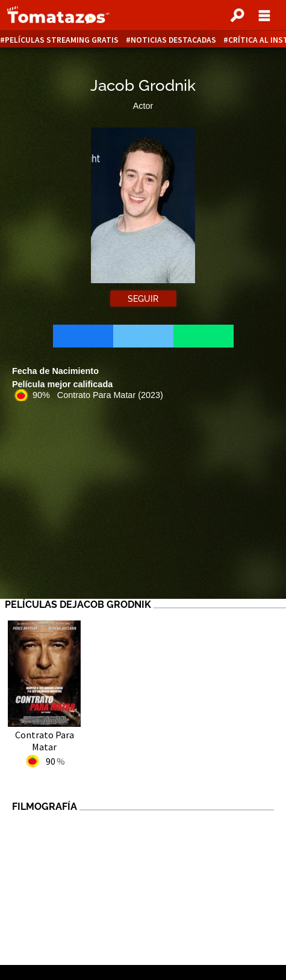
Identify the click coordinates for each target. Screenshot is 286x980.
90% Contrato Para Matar (98, 395)
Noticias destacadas (173, 40)
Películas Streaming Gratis (62, 40)
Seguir (143, 299)
